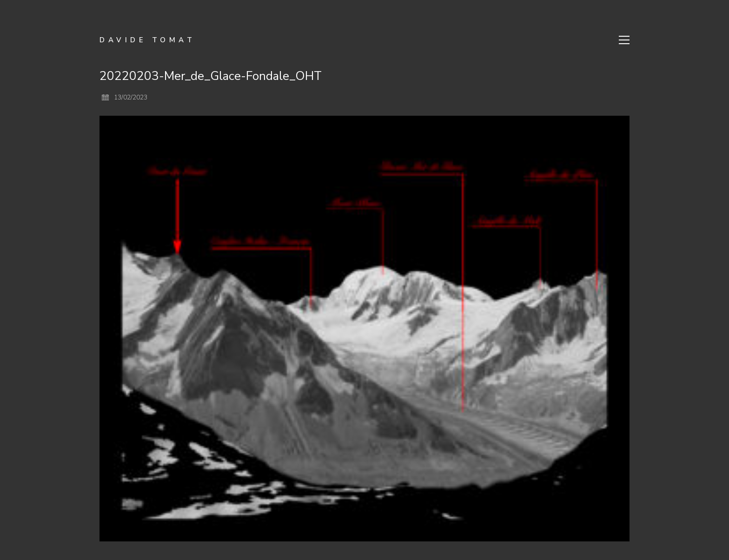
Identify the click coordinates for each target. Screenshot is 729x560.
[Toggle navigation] (624, 40)
